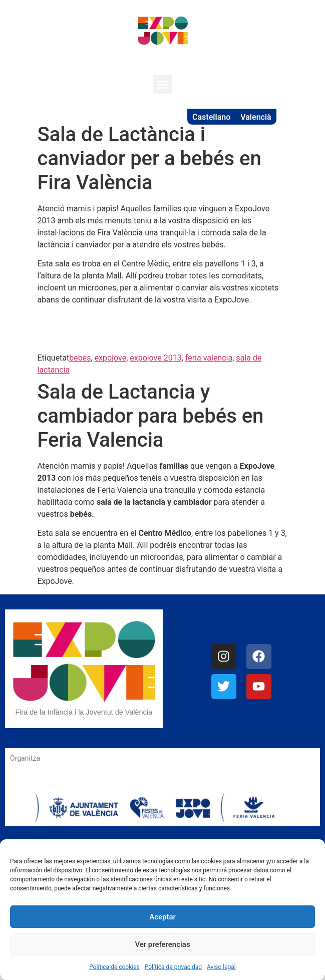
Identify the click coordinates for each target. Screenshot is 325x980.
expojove (111, 358)
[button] (163, 85)
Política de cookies (114, 967)
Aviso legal (221, 967)
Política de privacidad (173, 967)
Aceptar (162, 917)
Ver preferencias (162, 944)
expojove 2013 (155, 358)
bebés (80, 358)
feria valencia (209, 358)
